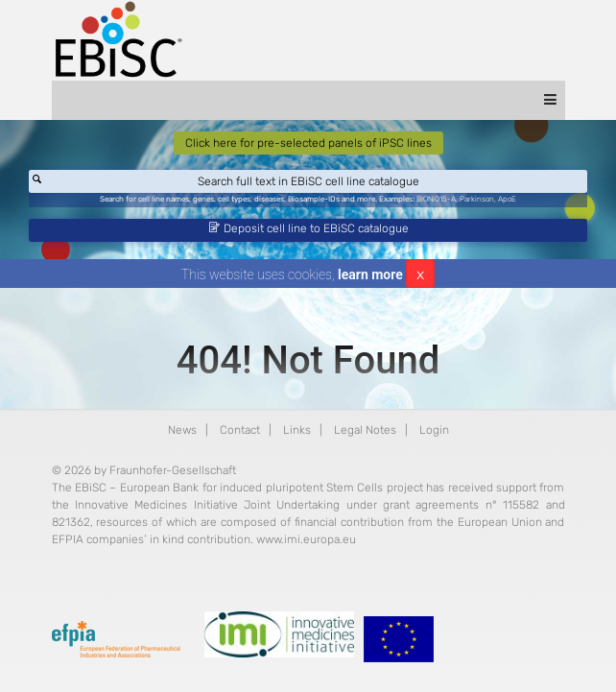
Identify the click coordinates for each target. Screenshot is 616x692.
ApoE (507, 199)
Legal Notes (365, 430)
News (182, 430)
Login (434, 430)
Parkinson (477, 199)
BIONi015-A (436, 199)
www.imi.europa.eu (306, 539)
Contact (240, 430)
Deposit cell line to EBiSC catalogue (309, 228)
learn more (370, 274)
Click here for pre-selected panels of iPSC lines (308, 143)
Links (297, 430)
